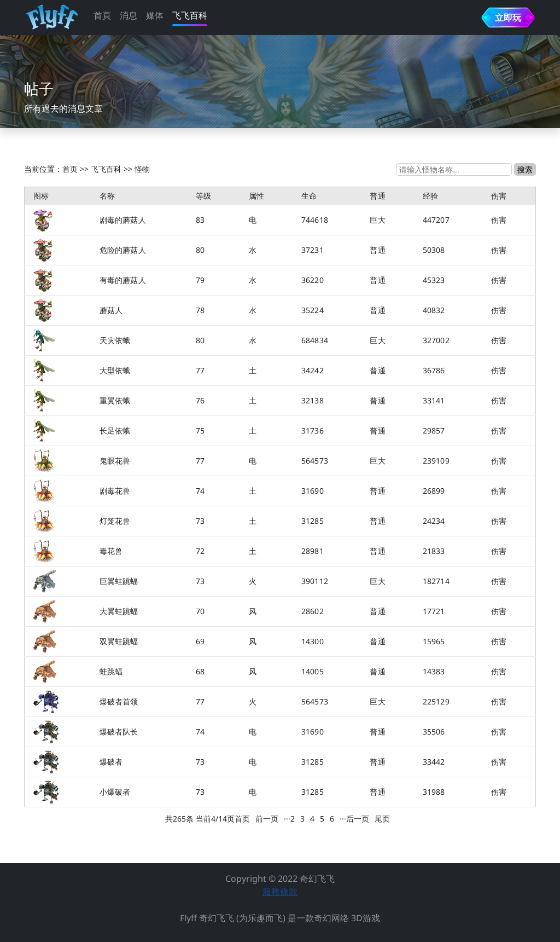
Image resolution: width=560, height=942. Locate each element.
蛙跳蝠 (111, 671)
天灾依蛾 (115, 340)
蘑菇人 (111, 310)
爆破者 (111, 762)
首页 (70, 169)
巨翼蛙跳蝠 (119, 581)
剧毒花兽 (115, 491)
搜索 (525, 169)
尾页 (382, 819)
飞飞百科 (190, 15)
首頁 (102, 15)
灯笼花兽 (115, 521)
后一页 (358, 819)
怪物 (142, 169)
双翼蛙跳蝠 (119, 641)
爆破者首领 (119, 701)
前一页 (267, 819)
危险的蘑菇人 (123, 250)
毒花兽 (111, 551)
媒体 (155, 15)
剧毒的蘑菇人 (123, 220)
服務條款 (280, 892)
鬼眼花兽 (115, 461)
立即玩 (508, 18)
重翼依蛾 (115, 400)
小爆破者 (115, 792)
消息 (129, 15)
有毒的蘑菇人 (123, 280)
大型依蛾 (115, 370)
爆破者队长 (119, 732)
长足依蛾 (115, 430)
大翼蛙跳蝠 (119, 611)
